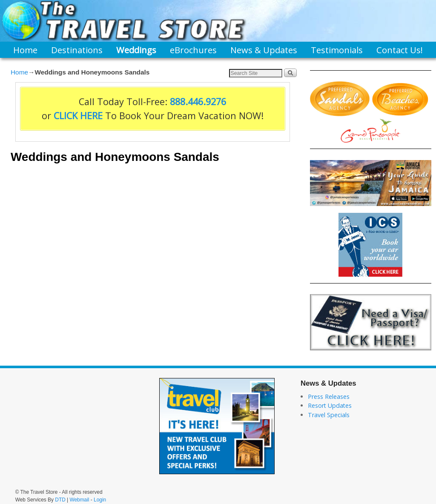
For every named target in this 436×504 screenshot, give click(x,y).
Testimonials (337, 50)
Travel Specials (329, 415)
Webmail (79, 500)
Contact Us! (400, 50)
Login (100, 500)
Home (25, 50)
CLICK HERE (78, 116)
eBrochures (193, 50)
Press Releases (329, 397)
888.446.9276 (198, 102)
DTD (60, 500)
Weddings (136, 50)
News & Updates (264, 50)
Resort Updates (330, 405)
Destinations (77, 50)
